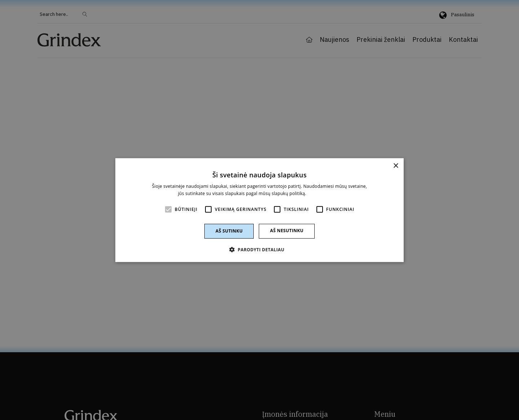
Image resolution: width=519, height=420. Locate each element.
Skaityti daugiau (324, 193)
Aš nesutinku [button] (287, 231)
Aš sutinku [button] (229, 231)
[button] (259, 249)
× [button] (396, 166)
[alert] (259, 210)
